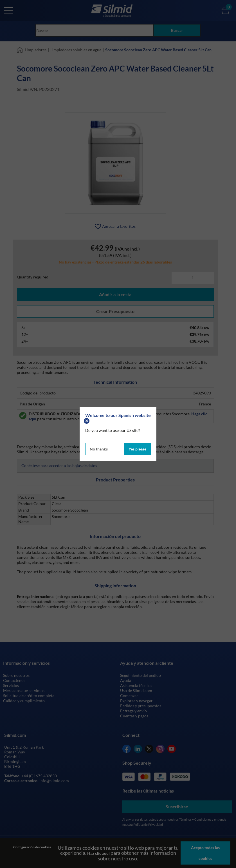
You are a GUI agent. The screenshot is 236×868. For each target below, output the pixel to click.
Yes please (137, 449)
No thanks (99, 449)
